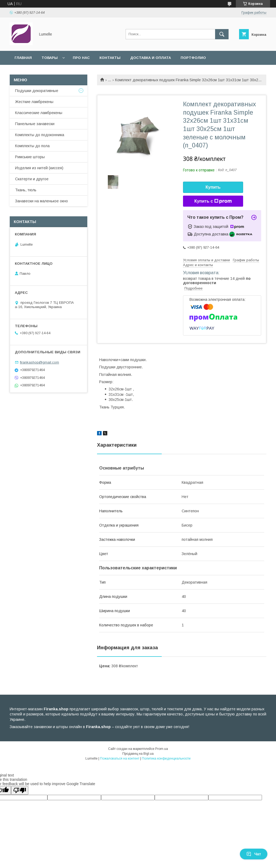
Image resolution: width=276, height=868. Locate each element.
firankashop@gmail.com (39, 362)
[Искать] (222, 34)
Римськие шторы (30, 157)
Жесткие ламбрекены (34, 102)
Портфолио (193, 58)
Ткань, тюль (26, 190)
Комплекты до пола (32, 146)
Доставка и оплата (151, 58)
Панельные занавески (35, 124)
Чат (254, 854)
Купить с (213, 201)
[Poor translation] (20, 790)
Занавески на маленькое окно (42, 201)
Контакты (110, 58)
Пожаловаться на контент (120, 758)
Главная (23, 58)
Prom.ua (162, 749)
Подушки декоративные (37, 91)
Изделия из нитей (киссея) (39, 168)
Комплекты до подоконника (40, 135)
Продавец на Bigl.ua (138, 754)
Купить (213, 187)
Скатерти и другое (32, 179)
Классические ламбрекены (39, 113)
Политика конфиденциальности (166, 758)
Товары (50, 58)
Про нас (81, 58)
